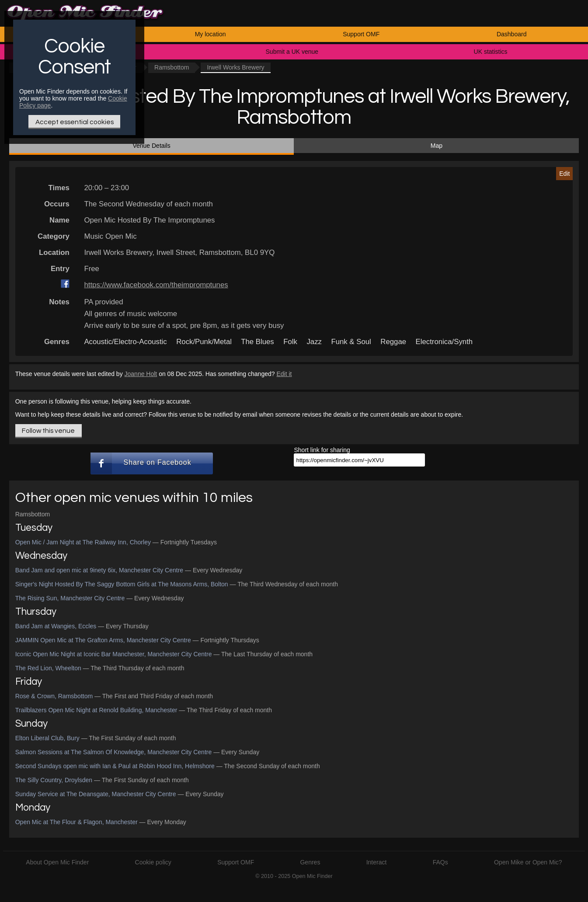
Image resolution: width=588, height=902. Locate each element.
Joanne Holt (141, 374)
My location (210, 34)
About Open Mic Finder (57, 862)
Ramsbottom (172, 67)
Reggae (393, 342)
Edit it (284, 374)
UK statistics (491, 52)
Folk (290, 342)
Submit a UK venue (292, 52)
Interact (377, 862)
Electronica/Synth (444, 342)
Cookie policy (153, 862)
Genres (310, 862)
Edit (564, 174)
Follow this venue (48, 431)
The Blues (257, 342)
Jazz (314, 342)
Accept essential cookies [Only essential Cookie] (75, 122)
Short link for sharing (322, 450)
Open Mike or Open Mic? (528, 862)
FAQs (440, 862)
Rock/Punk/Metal (204, 342)
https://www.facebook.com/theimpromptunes (156, 285)
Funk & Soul (351, 342)
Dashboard (512, 34)
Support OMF (361, 34)
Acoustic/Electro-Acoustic (125, 342)
